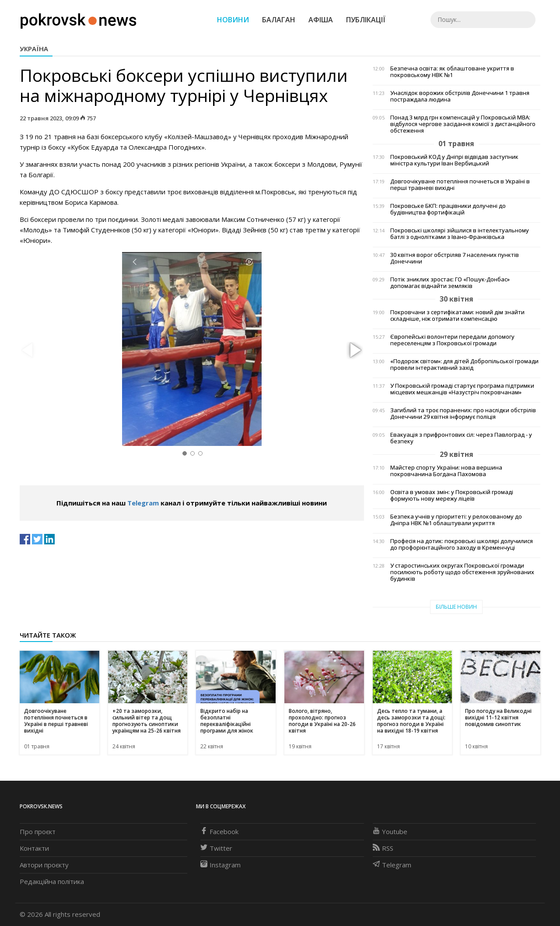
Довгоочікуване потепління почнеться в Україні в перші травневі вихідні (460, 185)
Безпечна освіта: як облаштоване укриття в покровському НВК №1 (452, 72)
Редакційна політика (52, 881)
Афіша (321, 20)
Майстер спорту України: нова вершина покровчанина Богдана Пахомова (446, 471)
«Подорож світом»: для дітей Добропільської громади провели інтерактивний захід (464, 365)
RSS (383, 848)
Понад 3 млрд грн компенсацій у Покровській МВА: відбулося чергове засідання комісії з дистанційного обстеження (463, 124)
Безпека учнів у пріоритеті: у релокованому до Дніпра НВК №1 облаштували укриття (456, 520)
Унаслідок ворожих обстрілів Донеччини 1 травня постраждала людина (460, 96)
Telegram (143, 503)
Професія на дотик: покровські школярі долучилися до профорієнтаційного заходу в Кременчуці (462, 544)
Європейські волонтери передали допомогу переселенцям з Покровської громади (452, 340)
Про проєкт (38, 831)
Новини (233, 20)
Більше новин (456, 607)
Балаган (279, 20)
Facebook (219, 831)
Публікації (366, 20)
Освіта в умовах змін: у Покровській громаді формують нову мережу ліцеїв (452, 495)
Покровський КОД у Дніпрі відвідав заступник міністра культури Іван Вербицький (454, 160)
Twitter (216, 848)
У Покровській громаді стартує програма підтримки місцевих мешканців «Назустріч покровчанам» (462, 389)
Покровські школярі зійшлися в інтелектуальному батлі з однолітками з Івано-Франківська (460, 234)
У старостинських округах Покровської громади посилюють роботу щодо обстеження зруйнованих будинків (462, 572)
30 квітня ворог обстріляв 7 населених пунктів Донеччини (455, 258)
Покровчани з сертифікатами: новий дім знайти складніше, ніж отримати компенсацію (457, 316)
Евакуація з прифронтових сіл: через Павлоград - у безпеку (461, 438)
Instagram (220, 865)
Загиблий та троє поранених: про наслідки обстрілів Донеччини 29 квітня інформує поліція (463, 414)
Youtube (390, 831)
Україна (34, 49)
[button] (354, 351)
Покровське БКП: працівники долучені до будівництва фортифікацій (448, 209)
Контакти (34, 848)
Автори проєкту (44, 865)
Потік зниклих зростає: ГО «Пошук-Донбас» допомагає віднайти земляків (450, 283)
